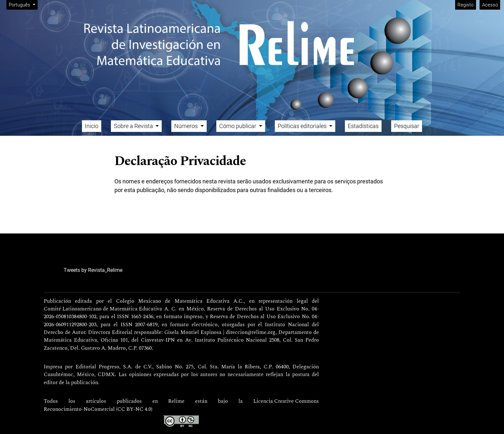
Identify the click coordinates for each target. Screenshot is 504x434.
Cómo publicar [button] (238, 126)
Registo (465, 5)
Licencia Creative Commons (286, 402)
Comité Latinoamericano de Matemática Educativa (103, 309)
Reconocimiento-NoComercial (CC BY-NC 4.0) (98, 410)
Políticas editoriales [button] (303, 126)
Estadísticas (363, 126)
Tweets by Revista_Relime (93, 270)
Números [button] (187, 126)
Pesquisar (407, 126)
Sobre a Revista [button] (134, 126)
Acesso (490, 5)
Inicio (92, 126)
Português (23, 4)
